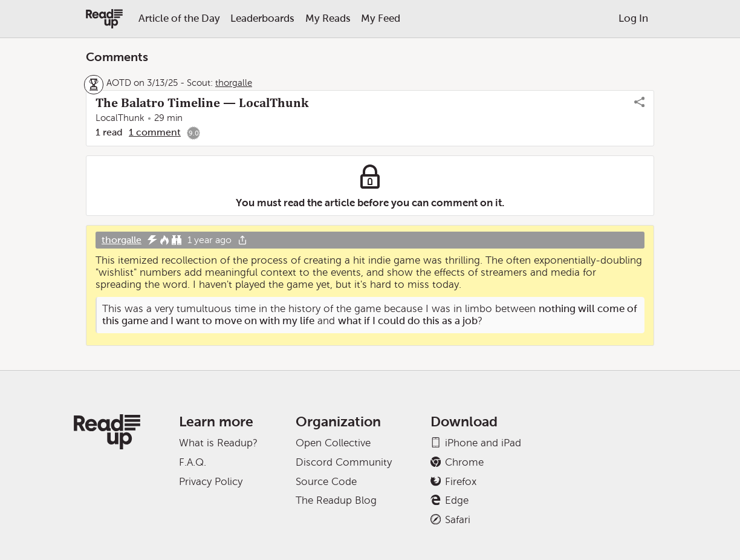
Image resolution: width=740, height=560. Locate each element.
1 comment (155, 132)
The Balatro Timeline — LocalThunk (202, 103)
